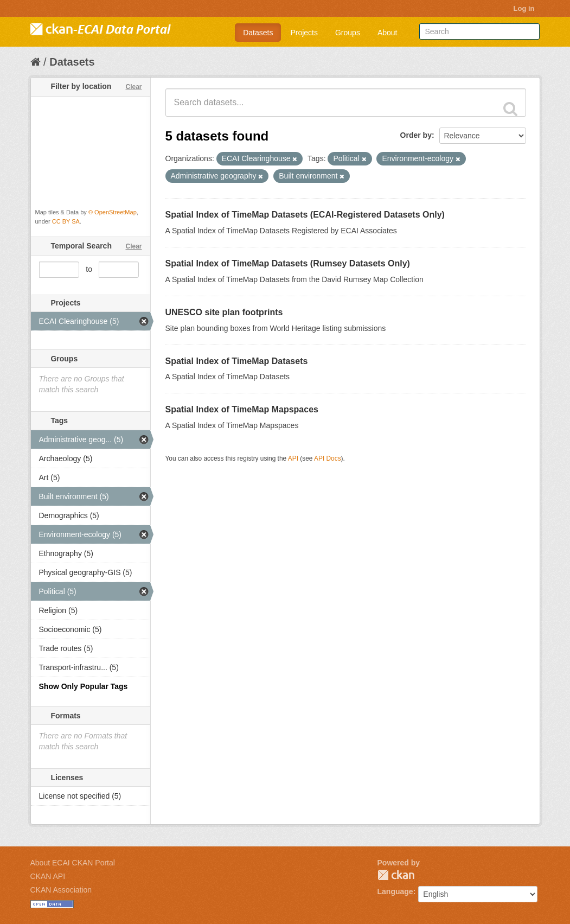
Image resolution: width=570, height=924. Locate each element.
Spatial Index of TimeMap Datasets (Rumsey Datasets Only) (288, 263)
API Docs (328, 458)
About (388, 33)
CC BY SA (66, 221)
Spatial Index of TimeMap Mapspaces (242, 409)
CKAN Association (61, 890)
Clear (133, 87)
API (293, 458)
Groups (348, 33)
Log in (524, 8)
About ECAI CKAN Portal (73, 863)
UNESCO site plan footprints (224, 312)
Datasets (258, 33)
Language (395, 891)
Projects (304, 33)
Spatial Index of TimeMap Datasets (237, 361)
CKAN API (48, 876)
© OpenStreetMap (113, 212)
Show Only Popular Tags (84, 686)
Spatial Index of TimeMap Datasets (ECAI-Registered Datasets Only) (305, 215)
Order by (416, 135)
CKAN (396, 875)
